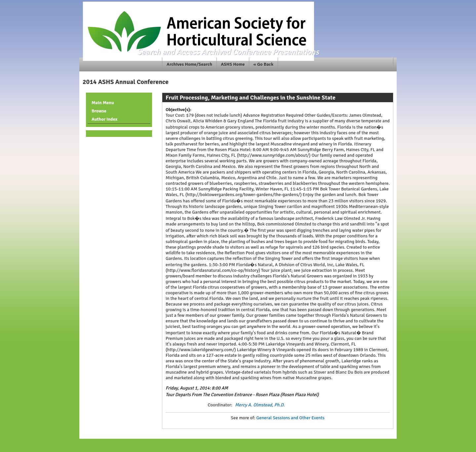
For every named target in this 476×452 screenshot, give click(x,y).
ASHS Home (233, 64)
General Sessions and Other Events (290, 418)
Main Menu (103, 103)
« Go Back (264, 64)
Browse (99, 111)
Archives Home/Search (189, 64)
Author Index (104, 119)
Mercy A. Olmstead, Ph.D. (260, 405)
